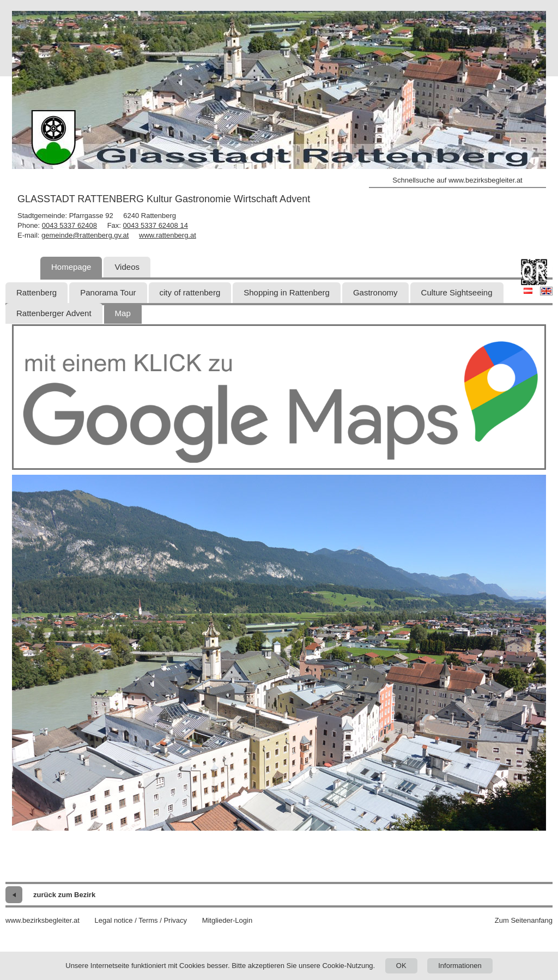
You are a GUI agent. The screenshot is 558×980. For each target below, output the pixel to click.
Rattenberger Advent (54, 313)
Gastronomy (375, 292)
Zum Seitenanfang (524, 920)
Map (123, 313)
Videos (127, 267)
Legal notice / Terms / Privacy (141, 920)
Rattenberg (37, 292)
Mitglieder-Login (228, 920)
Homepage (71, 267)
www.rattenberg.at (168, 235)
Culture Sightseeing (457, 292)
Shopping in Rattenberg (287, 292)
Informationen (460, 966)
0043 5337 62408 (69, 225)
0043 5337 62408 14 (156, 225)
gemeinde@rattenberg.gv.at (85, 235)
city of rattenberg (190, 292)
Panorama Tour (108, 292)
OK (401, 966)
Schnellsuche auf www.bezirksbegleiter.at (457, 180)
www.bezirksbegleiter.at (43, 920)
